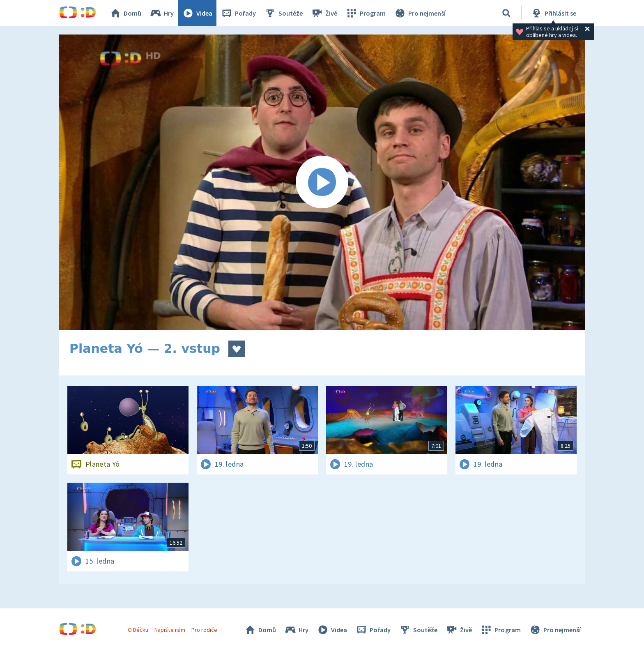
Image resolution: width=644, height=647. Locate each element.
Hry (162, 13)
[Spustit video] (322, 182)
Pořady (238, 13)
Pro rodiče (204, 630)
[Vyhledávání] (506, 13)
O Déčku (138, 630)
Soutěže (283, 13)
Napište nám (170, 630)
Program (366, 13)
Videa (197, 13)
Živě (324, 13)
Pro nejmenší (420, 13)
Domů (125, 13)
